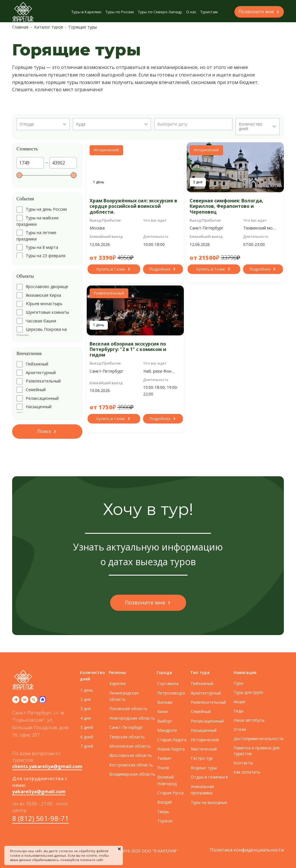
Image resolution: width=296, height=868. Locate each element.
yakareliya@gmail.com (39, 792)
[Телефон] (34, 701)
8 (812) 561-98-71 (40, 818)
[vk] (25, 701)
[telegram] (16, 701)
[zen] (43, 701)
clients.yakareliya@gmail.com (47, 766)
